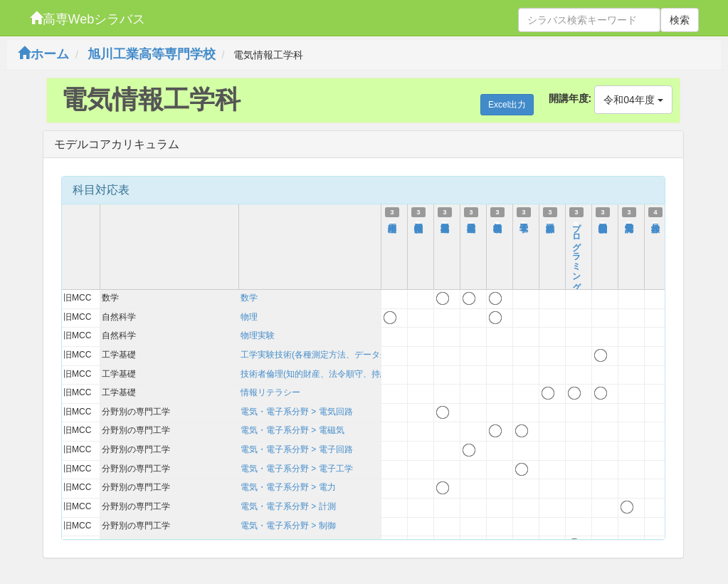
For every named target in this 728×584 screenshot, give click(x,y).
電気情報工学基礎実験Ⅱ (603, 221)
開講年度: (570, 98)
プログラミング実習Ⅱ (576, 256)
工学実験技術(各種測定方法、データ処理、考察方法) (342, 355)
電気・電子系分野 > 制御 (288, 526)
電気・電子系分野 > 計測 (288, 506)
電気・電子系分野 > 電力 (288, 487)
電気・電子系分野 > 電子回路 (297, 449)
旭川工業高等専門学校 (152, 54)
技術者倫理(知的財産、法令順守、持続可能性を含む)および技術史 (367, 374)
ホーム (43, 54)
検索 (680, 20)
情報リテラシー (270, 392)
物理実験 (258, 335)
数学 (249, 298)
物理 (249, 317)
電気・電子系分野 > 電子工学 (297, 469)
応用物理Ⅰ (392, 221)
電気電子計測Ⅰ (629, 221)
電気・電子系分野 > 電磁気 (292, 430)
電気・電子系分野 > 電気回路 (297, 412)
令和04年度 (633, 100)
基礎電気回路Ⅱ (445, 221)
